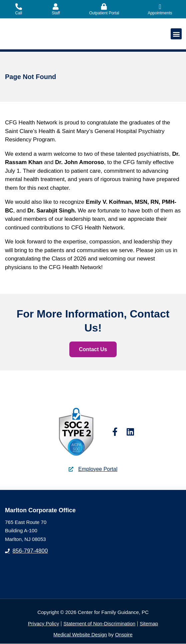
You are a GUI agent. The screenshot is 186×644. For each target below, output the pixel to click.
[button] (176, 34)
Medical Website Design (80, 635)
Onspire (124, 635)
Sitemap (149, 624)
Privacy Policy (43, 624)
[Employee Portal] (71, 469)
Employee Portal (98, 469)
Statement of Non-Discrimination (99, 624)
